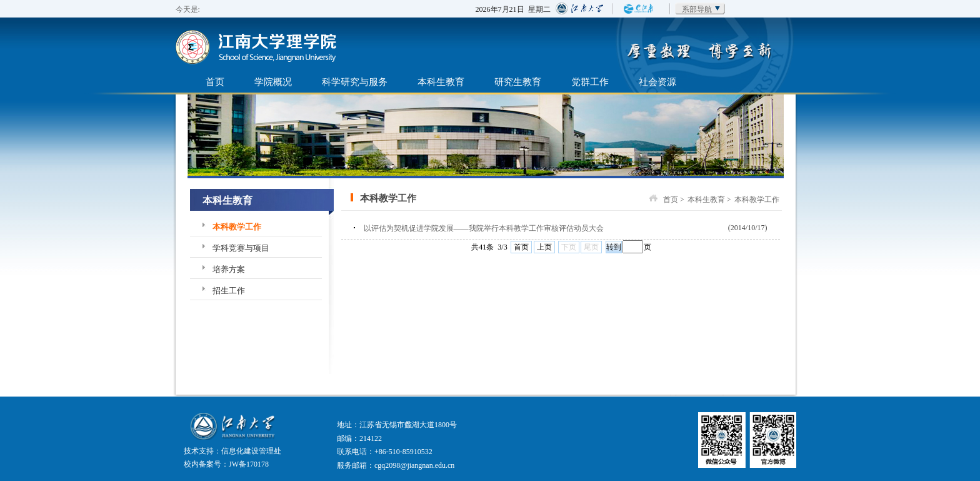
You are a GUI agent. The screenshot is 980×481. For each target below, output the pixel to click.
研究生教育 (518, 82)
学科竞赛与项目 (241, 248)
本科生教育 (441, 82)
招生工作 (229, 291)
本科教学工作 (237, 227)
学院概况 (273, 82)
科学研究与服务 (355, 82)
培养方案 (229, 269)
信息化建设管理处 (251, 451)
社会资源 (657, 82)
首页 (215, 82)
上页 (544, 247)
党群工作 (590, 82)
